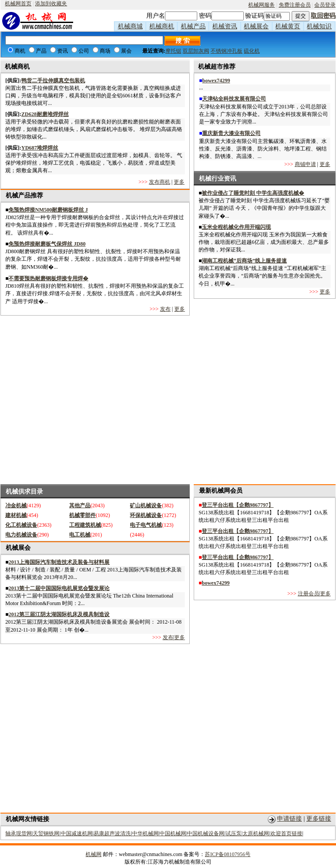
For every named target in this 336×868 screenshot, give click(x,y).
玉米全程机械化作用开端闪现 (236, 227)
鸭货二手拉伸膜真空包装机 (53, 81)
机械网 (94, 854)
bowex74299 (216, 81)
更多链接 (319, 819)
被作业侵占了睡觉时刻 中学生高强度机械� (253, 193)
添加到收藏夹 (51, 4)
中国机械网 (173, 833)
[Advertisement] (84, 400)
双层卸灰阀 (196, 51)
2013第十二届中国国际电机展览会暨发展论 (59, 588)
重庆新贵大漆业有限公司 (231, 133)
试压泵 (234, 833)
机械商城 (130, 26)
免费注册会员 (295, 5)
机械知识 (319, 26)
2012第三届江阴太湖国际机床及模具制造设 (59, 614)
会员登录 (325, 5)
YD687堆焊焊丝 (40, 148)
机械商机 (162, 26)
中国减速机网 (77, 833)
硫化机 (252, 51)
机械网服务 (262, 5)
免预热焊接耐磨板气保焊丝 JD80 (47, 244)
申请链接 (289, 819)
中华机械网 (145, 833)
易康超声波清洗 (112, 833)
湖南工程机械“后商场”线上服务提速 (244, 261)
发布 (165, 309)
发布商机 (160, 182)
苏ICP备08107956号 (228, 854)
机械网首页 (18, 4)
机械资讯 (225, 26)
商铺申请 (305, 164)
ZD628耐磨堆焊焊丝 (45, 114)
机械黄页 (288, 26)
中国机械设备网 (206, 833)
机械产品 (193, 26)
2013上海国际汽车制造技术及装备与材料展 (59, 562)
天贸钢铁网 (46, 833)
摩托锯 (173, 51)
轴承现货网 (19, 833)
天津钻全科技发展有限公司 (234, 99)
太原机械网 (256, 833)
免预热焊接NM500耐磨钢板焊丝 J (48, 210)
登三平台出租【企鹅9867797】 (238, 505)
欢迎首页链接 (286, 833)
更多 (179, 182)
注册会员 (309, 594)
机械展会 (256, 26)
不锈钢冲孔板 (227, 51)
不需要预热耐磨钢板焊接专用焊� (48, 278)
